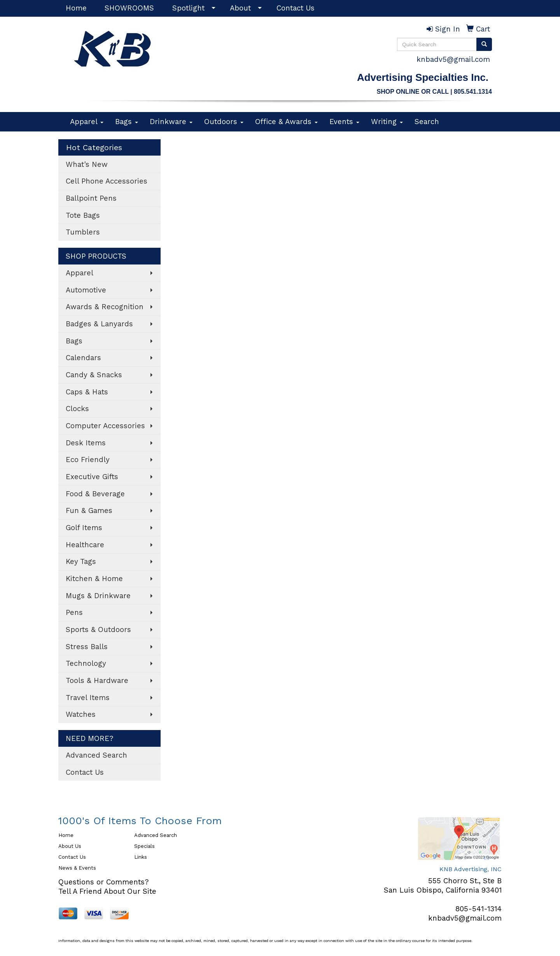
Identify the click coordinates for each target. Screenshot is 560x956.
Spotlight (188, 8)
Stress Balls (87, 647)
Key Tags (81, 562)
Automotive (86, 290)
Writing (387, 122)
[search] (484, 44)
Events (344, 122)
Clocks (77, 409)
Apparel (87, 122)
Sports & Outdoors (98, 630)
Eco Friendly (88, 460)
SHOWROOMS (129, 8)
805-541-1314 (479, 909)
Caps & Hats (87, 392)
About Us (70, 846)
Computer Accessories (105, 426)
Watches (81, 714)
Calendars (83, 358)
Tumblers (83, 232)
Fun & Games (89, 511)
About (240, 8)
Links (141, 857)
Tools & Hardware (97, 681)
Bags (127, 122)
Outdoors (224, 122)
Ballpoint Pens (91, 198)
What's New (87, 165)
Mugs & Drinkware (98, 596)
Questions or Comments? (103, 882)
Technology (86, 664)
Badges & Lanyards (99, 324)
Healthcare (85, 545)
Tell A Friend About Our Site (107, 891)
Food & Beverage (95, 494)
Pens (74, 613)
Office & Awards (286, 122)
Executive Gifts (92, 477)
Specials (144, 846)
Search (427, 122)
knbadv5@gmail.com (453, 60)
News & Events (77, 868)
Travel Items (88, 698)
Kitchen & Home (94, 579)
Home (76, 8)
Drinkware (171, 122)
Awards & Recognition (105, 307)
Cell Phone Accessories (107, 181)
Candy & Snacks (94, 375)
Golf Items (84, 528)
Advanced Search (96, 755)
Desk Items (86, 443)
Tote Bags (83, 215)
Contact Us (296, 8)
